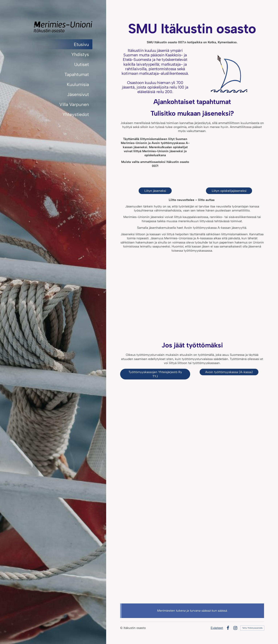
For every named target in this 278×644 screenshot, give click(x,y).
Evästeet (217, 628)
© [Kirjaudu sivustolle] (122, 628)
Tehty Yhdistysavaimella (252, 628)
